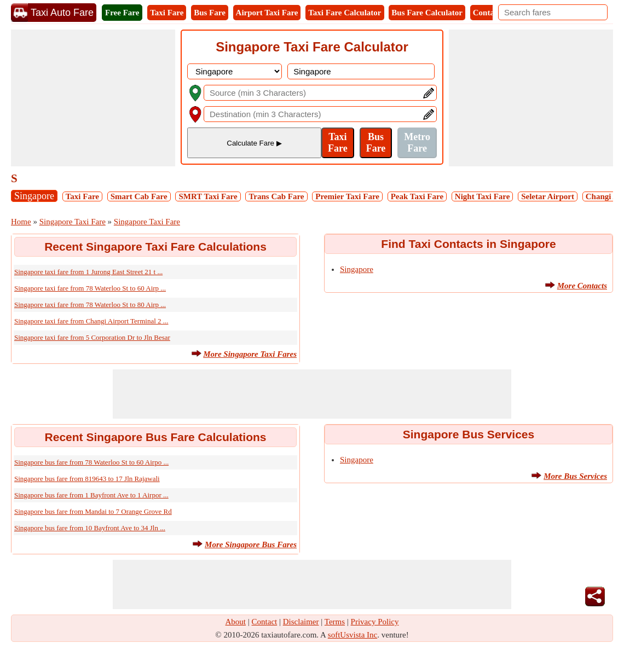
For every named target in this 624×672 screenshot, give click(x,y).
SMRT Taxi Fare (208, 196)
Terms (335, 622)
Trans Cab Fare (276, 196)
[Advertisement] (93, 98)
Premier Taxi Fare (347, 196)
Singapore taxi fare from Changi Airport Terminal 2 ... (91, 321)
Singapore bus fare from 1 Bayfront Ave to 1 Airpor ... (91, 495)
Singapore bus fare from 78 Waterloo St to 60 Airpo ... (91, 462)
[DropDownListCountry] (235, 71)
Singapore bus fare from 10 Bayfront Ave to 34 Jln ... (90, 528)
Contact (487, 13)
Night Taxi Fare (483, 196)
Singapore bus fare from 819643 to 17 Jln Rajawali (87, 479)
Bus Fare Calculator (427, 13)
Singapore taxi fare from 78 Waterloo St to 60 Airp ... (90, 288)
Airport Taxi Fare (267, 13)
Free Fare (122, 13)
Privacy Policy (375, 622)
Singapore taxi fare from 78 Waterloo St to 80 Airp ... (90, 305)
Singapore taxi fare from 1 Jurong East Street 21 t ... (88, 272)
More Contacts (582, 286)
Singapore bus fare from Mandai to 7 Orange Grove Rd (93, 511)
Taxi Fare (167, 13)
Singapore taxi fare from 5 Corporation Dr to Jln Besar (92, 337)
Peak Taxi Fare (417, 196)
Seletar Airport (548, 196)
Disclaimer (301, 622)
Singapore (34, 196)
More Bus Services (575, 476)
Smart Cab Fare (139, 196)
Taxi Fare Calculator (345, 13)
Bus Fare (210, 13)
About (236, 622)
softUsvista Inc (353, 635)
